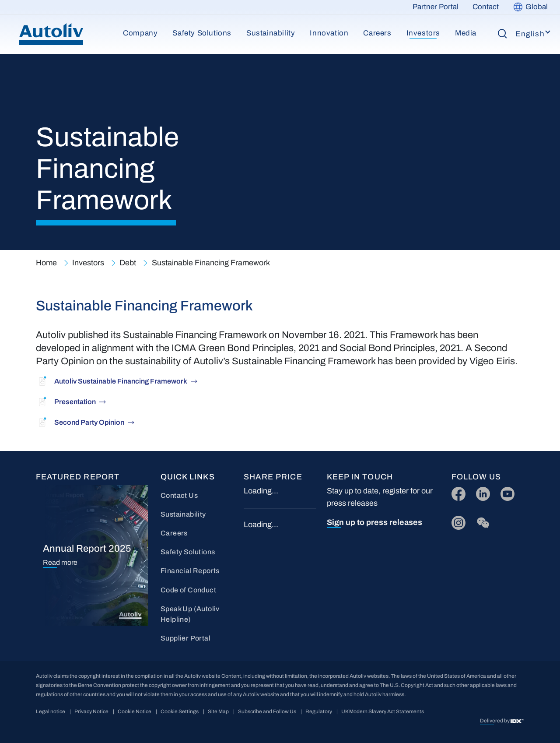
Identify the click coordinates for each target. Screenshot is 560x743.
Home (46, 263)
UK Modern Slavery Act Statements (383, 711)
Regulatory (319, 711)
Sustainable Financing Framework (211, 263)
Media (466, 33)
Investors (423, 33)
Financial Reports (190, 571)
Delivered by (495, 721)
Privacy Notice (91, 711)
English (530, 34)
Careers (377, 33)
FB (456, 492)
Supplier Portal (185, 638)
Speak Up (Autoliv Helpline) (190, 614)
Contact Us (179, 495)
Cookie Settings (180, 711)
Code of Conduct (188, 590)
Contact (486, 7)
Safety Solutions (202, 33)
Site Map (218, 711)
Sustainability (271, 33)
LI (479, 492)
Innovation (329, 33)
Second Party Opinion (89, 422)
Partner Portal (436, 7)
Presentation (75, 402)
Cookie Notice (135, 711)
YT (505, 492)
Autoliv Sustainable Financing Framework (121, 381)
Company (140, 33)
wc (481, 521)
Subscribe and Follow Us (267, 711)
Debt (128, 263)
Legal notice (51, 711)
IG (456, 521)
